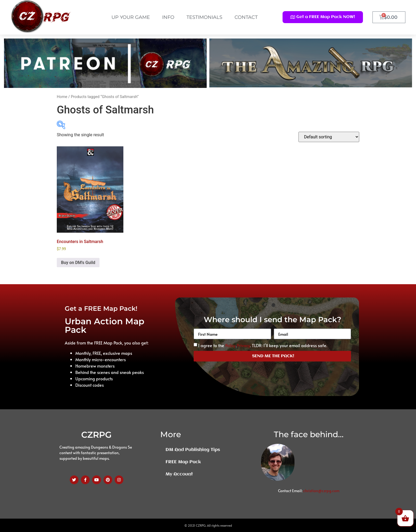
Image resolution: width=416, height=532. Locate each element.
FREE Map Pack (183, 462)
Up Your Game (131, 17)
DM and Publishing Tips (193, 450)
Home (62, 97)
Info (168, 17)
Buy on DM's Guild (78, 263)
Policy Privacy (238, 345)
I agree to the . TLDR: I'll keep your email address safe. (263, 345)
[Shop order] (329, 137)
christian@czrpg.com (321, 491)
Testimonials (204, 17)
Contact (246, 17)
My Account (179, 474)
